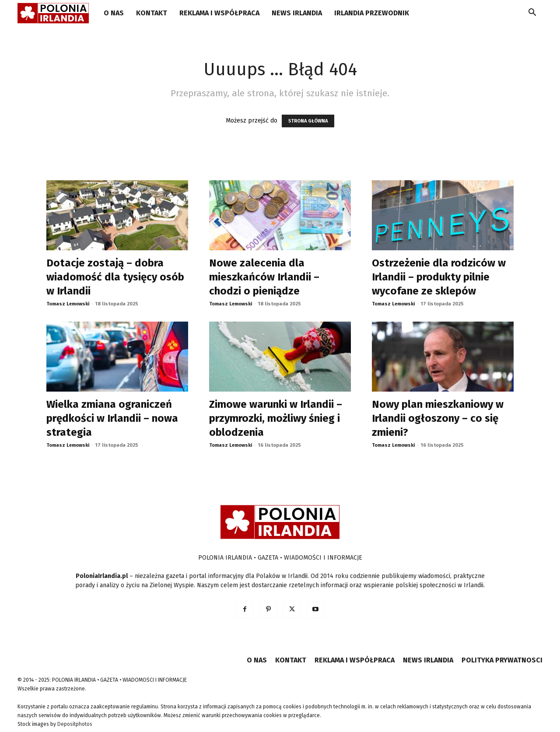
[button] (532, 14)
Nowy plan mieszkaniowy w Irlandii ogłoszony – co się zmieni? (438, 418)
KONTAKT (152, 13)
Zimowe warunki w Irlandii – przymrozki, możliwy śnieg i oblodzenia (276, 418)
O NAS (114, 13)
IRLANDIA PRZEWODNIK (372, 13)
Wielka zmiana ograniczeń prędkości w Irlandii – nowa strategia (112, 418)
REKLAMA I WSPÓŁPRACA (219, 13)
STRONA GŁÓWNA (308, 121)
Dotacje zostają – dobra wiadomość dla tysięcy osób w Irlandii (115, 277)
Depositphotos (75, 724)
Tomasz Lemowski (68, 304)
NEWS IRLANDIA (297, 13)
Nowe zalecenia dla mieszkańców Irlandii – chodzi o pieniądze (264, 277)
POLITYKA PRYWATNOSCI (502, 660)
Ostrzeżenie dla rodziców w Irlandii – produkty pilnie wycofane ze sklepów (439, 277)
